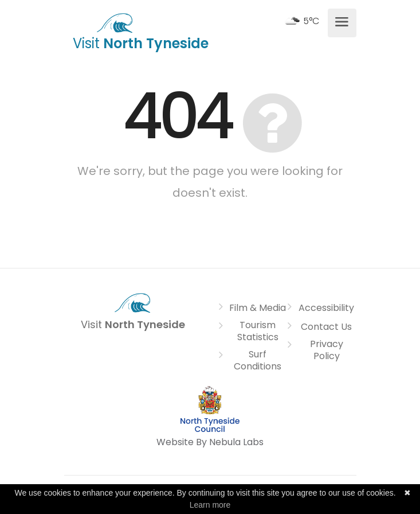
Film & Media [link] (258, 308)
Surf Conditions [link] (258, 361)
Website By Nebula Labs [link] (210, 442)
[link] (115, 22)
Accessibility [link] (326, 308)
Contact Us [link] (326, 327)
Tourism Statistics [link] (258, 331)
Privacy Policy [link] (327, 350)
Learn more (210, 505)
